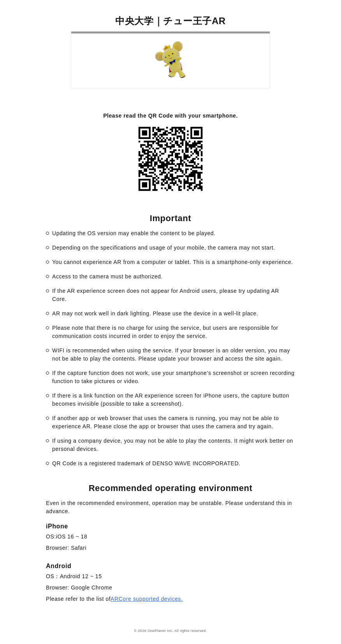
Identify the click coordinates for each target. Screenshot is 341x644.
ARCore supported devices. (147, 599)
